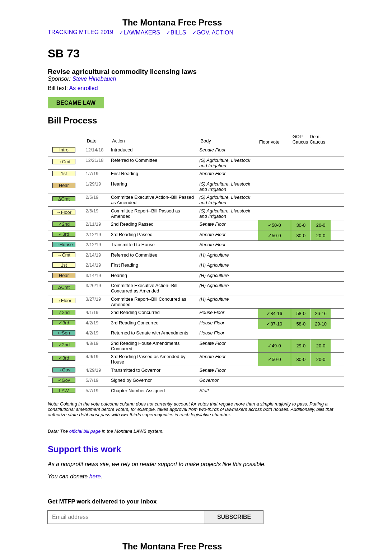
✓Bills (176, 32)
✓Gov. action (213, 32)
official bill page (85, 431)
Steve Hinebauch (94, 79)
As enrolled (84, 88)
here (95, 476)
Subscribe (234, 517)
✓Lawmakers (139, 32)
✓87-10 (274, 324)
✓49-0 (274, 346)
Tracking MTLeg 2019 (80, 32)
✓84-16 (274, 313)
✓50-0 (274, 225)
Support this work (84, 449)
